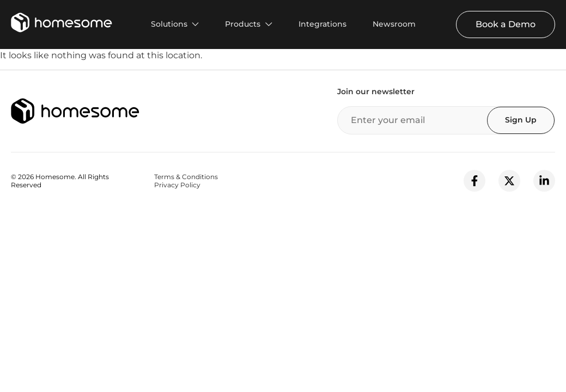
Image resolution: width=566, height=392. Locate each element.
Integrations (322, 24)
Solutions (169, 24)
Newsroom (394, 24)
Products (243, 24)
